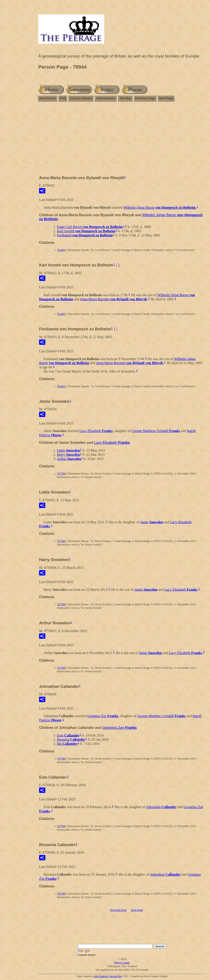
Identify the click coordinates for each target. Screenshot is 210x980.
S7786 (61, 473)
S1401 (61, 250)
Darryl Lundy (122, 963)
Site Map (125, 98)
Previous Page (145, 98)
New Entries (48, 98)
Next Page (166, 98)
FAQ (63, 98)
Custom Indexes (81, 98)
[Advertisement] (122, 141)
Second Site (115, 976)
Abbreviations (106, 98)
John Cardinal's (101, 976)
